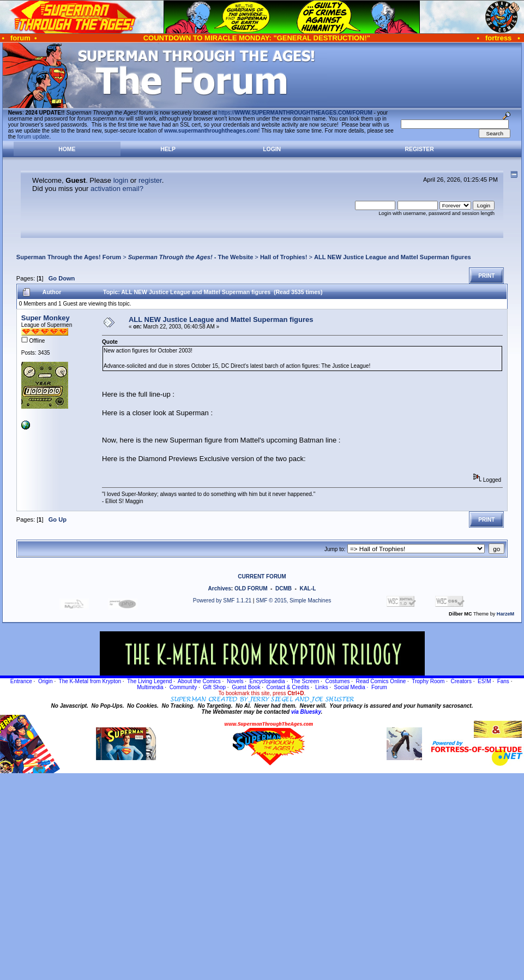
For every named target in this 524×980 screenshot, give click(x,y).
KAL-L (308, 588)
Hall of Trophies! (284, 257)
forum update (34, 137)
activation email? (117, 189)
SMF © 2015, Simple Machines (293, 600)
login (121, 180)
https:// (296, 113)
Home (67, 149)
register (150, 180)
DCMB (284, 588)
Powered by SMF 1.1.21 (222, 600)
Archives (220, 588)
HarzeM (505, 614)
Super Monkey (46, 318)
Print (486, 276)
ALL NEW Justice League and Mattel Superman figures (393, 257)
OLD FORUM (251, 588)
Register (420, 149)
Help (168, 149)
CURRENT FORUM (262, 576)
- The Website (191, 257)
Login (272, 149)
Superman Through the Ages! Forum (69, 257)
